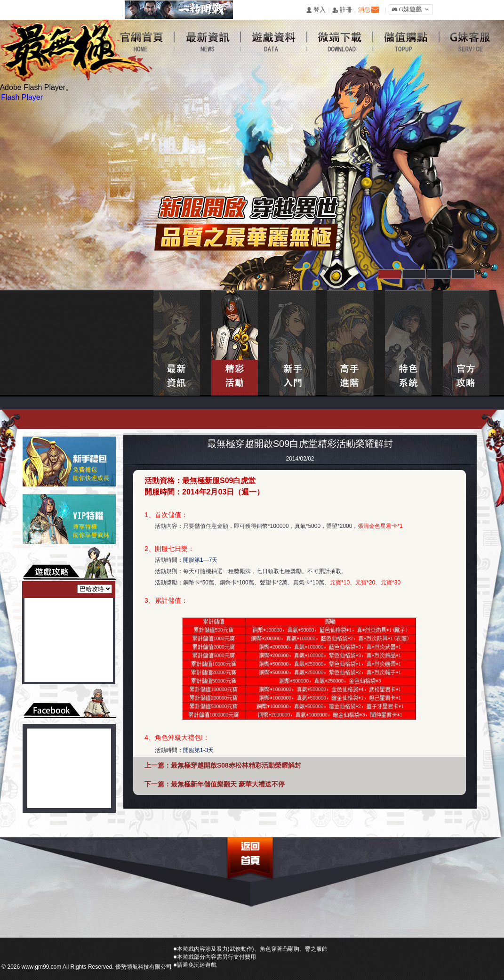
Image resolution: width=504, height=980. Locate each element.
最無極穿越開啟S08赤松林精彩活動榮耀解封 (236, 765)
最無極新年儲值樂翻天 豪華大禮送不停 (228, 784)
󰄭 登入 (316, 10)
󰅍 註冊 (342, 10)
